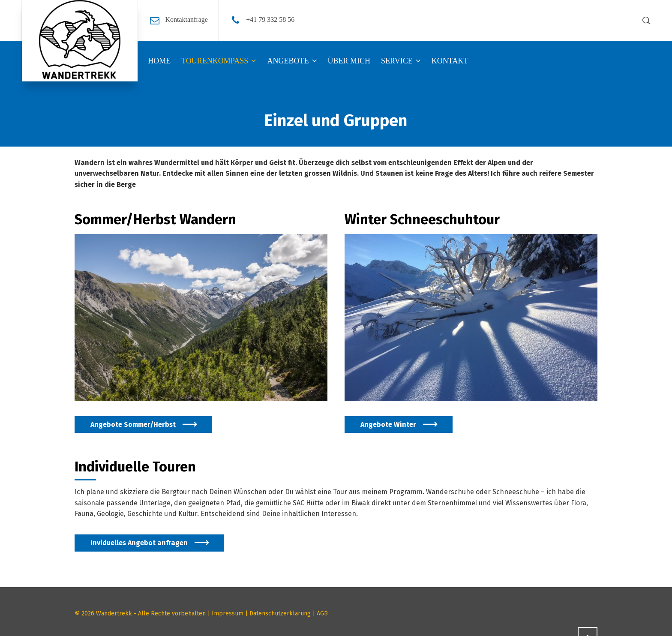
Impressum (228, 613)
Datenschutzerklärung (280, 613)
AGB (322, 613)
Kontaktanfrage (186, 19)
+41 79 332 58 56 (270, 19)
